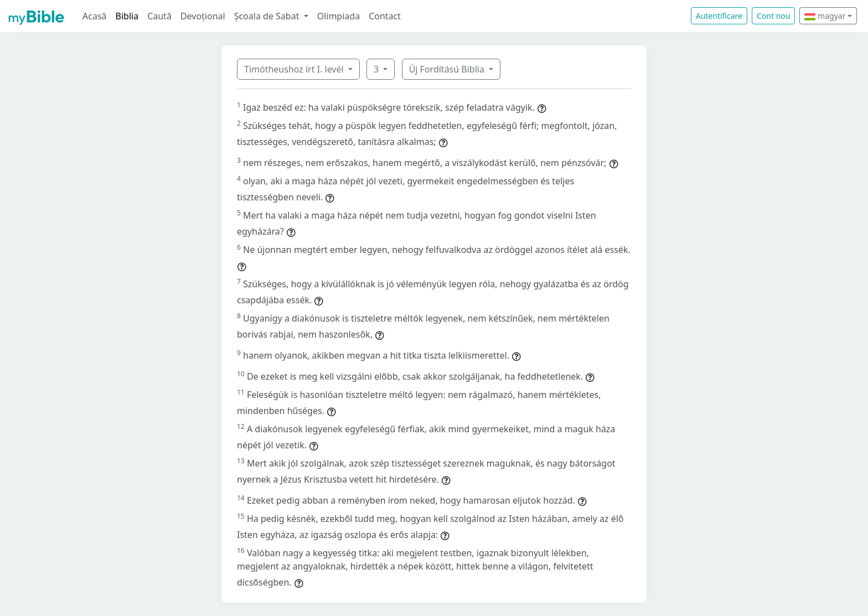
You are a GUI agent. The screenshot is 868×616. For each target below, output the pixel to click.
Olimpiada (339, 16)
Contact (385, 16)
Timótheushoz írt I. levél (295, 69)
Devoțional (203, 16)
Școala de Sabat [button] (268, 16)
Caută (159, 16)
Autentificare (719, 16)
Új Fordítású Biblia (448, 69)
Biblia (127, 16)
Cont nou (773, 16)
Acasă (95, 16)
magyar (825, 16)
